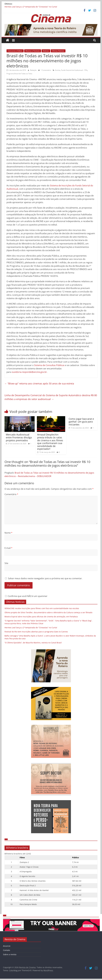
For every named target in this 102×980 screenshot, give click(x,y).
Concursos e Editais (15, 51)
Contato (7, 950)
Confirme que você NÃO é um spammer (26, 596)
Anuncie (7, 946)
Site (6, 563)
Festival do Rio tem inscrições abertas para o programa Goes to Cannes (36, 632)
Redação (34, 70)
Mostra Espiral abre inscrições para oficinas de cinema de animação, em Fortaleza (41, 617)
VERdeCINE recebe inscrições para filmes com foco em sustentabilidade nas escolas (42, 608)
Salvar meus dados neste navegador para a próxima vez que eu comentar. (45, 578)
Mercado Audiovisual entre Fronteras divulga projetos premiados (19, 437)
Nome (8, 533)
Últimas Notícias (58, 51)
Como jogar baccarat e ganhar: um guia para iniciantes (81, 422)
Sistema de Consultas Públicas (49, 365)
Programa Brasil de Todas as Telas (19, 74)
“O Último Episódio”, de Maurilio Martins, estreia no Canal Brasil (33, 643)
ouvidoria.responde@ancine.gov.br (29, 372)
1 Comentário (45, 70)
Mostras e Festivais (33, 51)
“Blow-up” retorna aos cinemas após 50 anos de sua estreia (39, 383)
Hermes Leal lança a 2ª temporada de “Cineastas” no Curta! (31, 7)
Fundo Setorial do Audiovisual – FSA (74, 70)
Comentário (11, 494)
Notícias (46, 51)
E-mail (8, 548)
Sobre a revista (10, 954)
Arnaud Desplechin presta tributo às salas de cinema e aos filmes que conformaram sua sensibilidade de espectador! (50, 442)
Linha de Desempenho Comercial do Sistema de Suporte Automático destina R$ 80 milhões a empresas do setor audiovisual (51, 397)
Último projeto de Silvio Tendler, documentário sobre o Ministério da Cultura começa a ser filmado (48, 612)
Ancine (58, 70)
